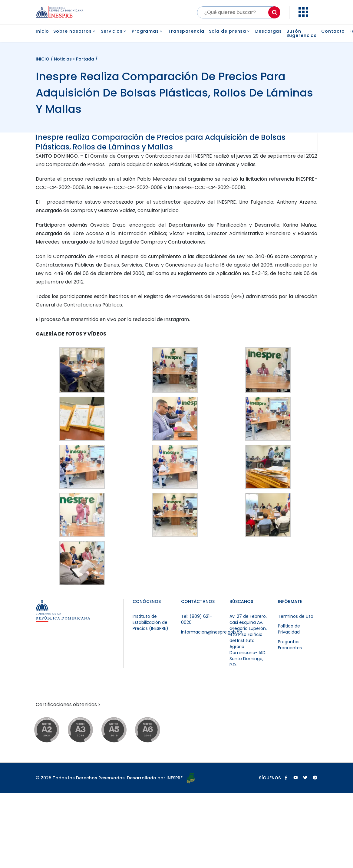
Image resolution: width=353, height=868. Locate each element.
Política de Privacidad (289, 629)
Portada (85, 59)
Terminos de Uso (296, 616)
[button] (303, 15)
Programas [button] (148, 31)
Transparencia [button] (186, 31)
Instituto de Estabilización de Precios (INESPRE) (150, 622)
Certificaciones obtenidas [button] (69, 705)
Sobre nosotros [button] (75, 31)
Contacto (333, 32)
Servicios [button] (114, 31)
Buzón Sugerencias (302, 33)
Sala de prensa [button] (230, 31)
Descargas (269, 32)
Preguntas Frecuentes (290, 645)
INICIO (43, 59)
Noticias (63, 59)
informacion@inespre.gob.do (212, 632)
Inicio (42, 32)
